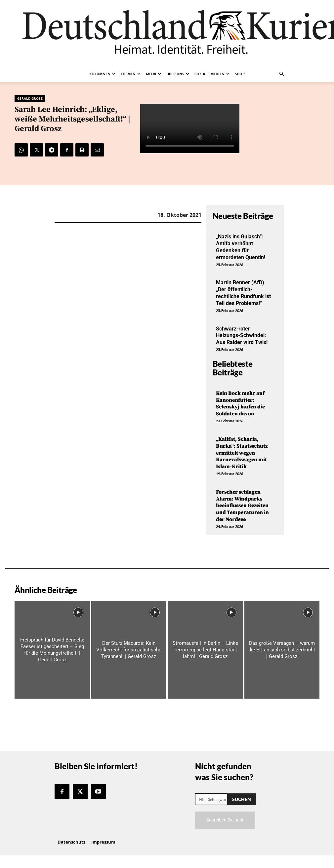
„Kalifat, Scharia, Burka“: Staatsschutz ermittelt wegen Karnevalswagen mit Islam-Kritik (242, 453)
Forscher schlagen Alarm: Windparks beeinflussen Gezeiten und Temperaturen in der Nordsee (242, 506)
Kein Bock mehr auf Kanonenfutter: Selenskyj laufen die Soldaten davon (240, 403)
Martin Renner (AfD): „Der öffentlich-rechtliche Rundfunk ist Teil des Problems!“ (243, 293)
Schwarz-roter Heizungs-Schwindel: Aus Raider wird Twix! (242, 336)
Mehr (153, 74)
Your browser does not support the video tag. (190, 128)
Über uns (178, 74)
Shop (240, 74)
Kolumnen (102, 74)
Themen (131, 74)
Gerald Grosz (30, 98)
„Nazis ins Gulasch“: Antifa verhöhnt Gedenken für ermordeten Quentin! (241, 247)
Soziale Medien (212, 74)
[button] (281, 74)
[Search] (242, 799)
